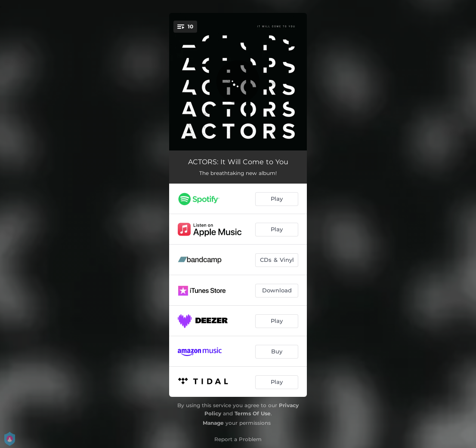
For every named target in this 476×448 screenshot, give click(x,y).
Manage (213, 423)
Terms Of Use (253, 413)
